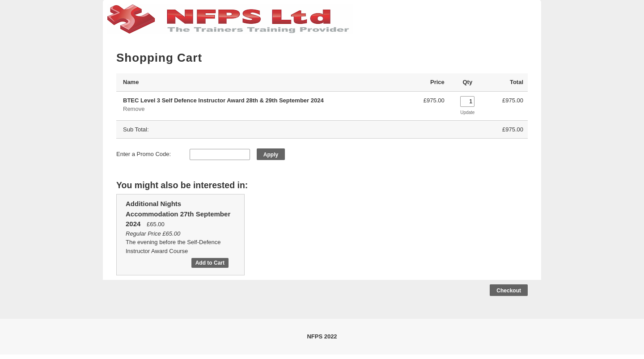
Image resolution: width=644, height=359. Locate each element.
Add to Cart (210, 263)
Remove (134, 109)
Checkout (509, 291)
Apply (271, 155)
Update (467, 112)
